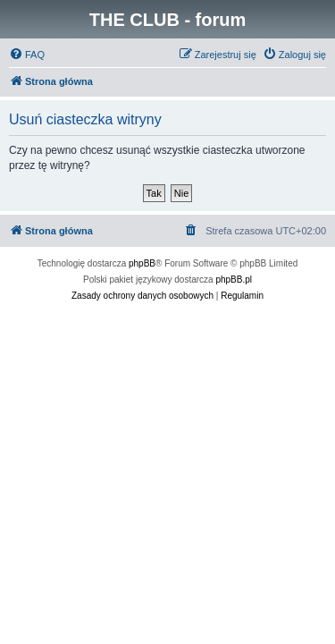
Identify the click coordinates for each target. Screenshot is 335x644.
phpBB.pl (234, 280)
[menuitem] (27, 55)
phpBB (142, 263)
